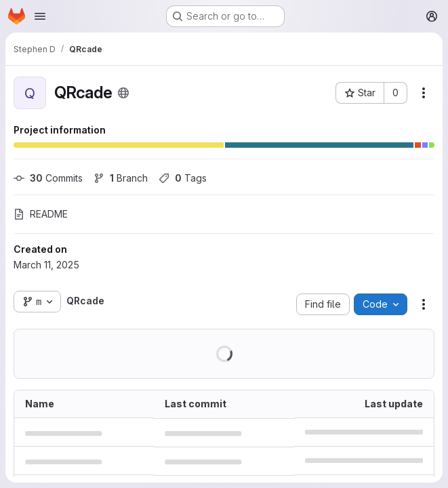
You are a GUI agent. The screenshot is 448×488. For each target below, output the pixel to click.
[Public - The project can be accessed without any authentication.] (123, 93)
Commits (48, 178)
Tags (183, 178)
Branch (121, 178)
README (41, 214)
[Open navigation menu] (40, 16)
